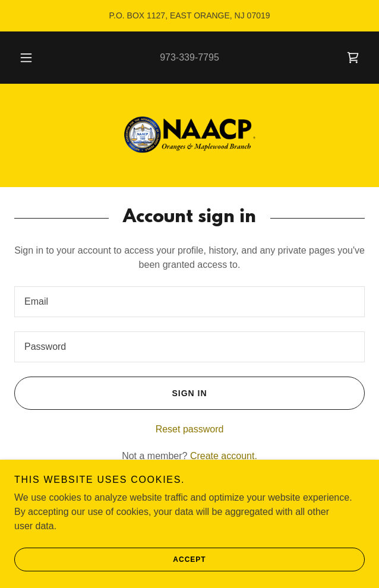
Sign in (111, 393)
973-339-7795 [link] (190, 57)
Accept (110, 559)
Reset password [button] (190, 429)
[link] (353, 58)
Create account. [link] (224, 456)
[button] (30, 58)
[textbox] (190, 302)
